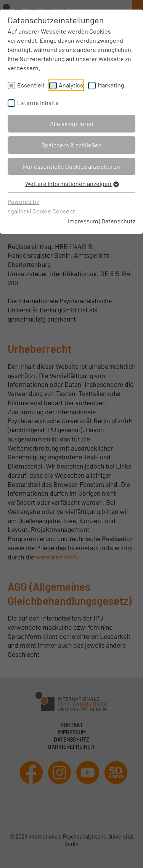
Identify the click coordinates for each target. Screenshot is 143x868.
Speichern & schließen (72, 145)
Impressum (83, 221)
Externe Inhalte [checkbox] (38, 103)
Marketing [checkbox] (111, 85)
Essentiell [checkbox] (31, 85)
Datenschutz (118, 221)
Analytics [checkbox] (71, 85)
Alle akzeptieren (72, 124)
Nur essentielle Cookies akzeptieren (71, 166)
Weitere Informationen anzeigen (72, 183)
